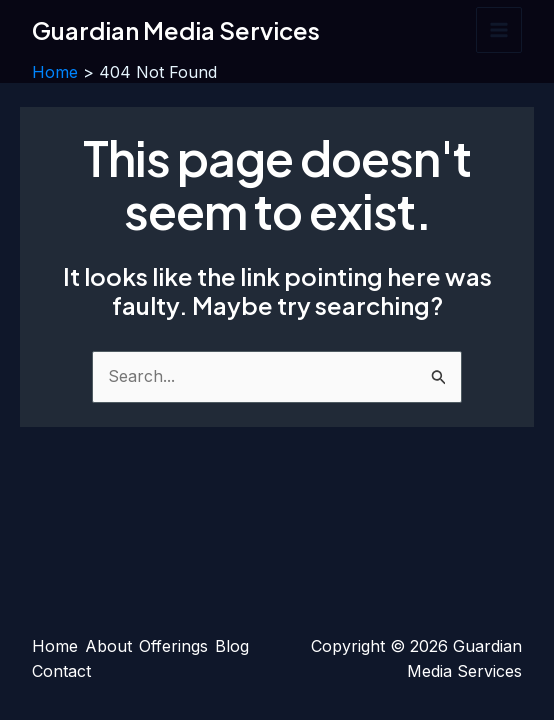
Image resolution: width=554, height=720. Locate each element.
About (108, 646)
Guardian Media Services (176, 30)
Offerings (173, 646)
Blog (232, 646)
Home (55, 646)
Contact (61, 671)
